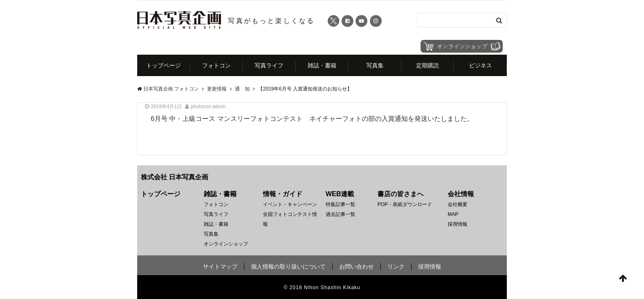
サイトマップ (220, 267)
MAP (453, 214)
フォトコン (216, 65)
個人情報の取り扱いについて (288, 267)
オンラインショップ (226, 244)
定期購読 (428, 65)
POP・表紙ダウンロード (405, 204)
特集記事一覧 (340, 204)
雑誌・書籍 (322, 65)
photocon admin (208, 107)
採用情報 (458, 224)
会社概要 (458, 204)
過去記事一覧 (340, 214)
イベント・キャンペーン (290, 204)
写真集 (375, 65)
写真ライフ (269, 65)
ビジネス (481, 65)
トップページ (163, 65)
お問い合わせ (356, 267)
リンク (396, 267)
